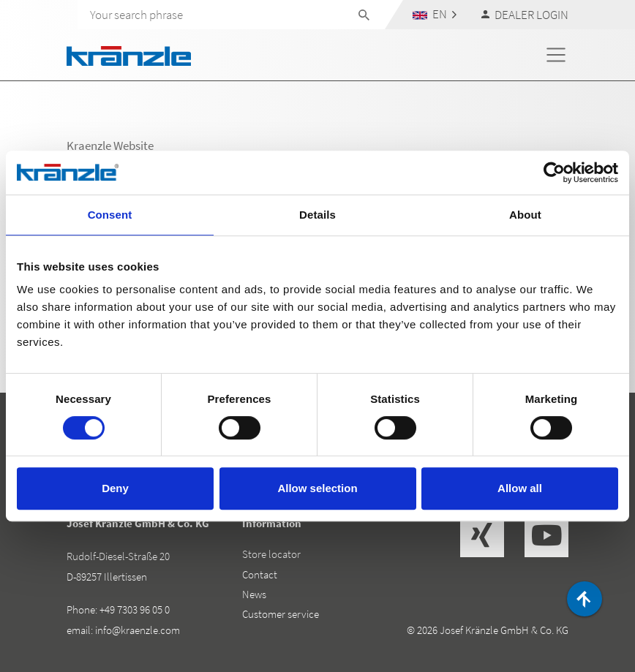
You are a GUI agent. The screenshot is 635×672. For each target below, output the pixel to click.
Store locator (271, 554)
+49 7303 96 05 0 (135, 609)
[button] (435, 14)
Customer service (281, 614)
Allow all (520, 488)
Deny (115, 488)
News (254, 594)
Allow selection (317, 488)
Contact (260, 574)
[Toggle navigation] (556, 55)
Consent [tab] (110, 215)
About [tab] (525, 215)
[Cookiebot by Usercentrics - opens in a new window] (554, 173)
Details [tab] (317, 215)
